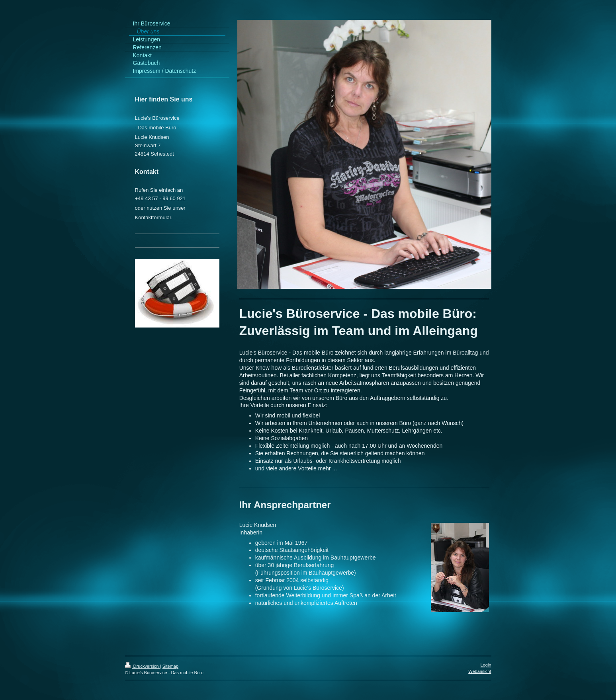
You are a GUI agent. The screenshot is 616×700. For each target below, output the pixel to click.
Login (486, 665)
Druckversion (143, 666)
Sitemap (170, 666)
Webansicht (480, 671)
